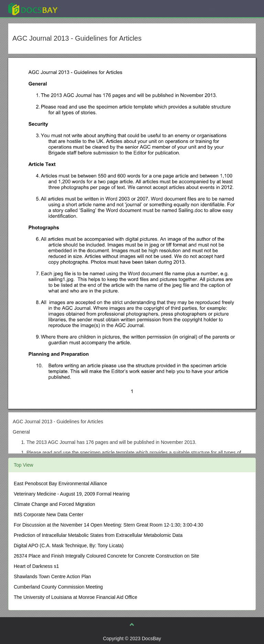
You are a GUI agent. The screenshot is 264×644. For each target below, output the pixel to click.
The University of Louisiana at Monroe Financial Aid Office (75, 597)
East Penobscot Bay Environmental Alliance (60, 484)
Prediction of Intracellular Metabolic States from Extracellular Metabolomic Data (98, 535)
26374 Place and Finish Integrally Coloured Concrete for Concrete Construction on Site (106, 556)
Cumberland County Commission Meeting (58, 587)
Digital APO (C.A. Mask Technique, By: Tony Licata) (69, 546)
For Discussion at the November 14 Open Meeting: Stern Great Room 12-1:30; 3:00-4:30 (108, 525)
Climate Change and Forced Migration (54, 504)
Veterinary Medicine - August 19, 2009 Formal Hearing (72, 494)
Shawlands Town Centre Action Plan (52, 577)
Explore (84, 8)
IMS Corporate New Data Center (48, 515)
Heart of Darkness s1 (36, 566)
